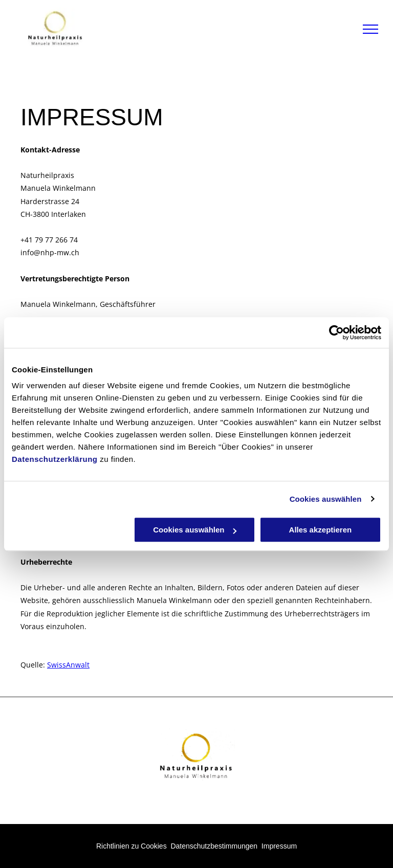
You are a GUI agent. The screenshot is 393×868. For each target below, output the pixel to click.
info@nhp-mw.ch (50, 252)
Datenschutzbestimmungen (214, 846)
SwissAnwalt (68, 665)
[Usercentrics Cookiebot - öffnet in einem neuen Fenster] (336, 332)
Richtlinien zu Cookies (132, 846)
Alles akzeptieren (321, 530)
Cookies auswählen (326, 499)
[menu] (370, 29)
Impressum (279, 846)
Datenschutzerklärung (55, 459)
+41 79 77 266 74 (49, 240)
